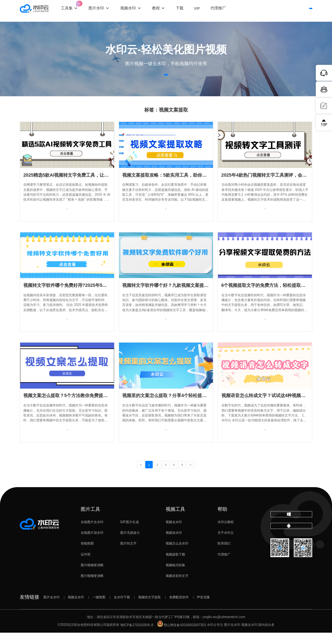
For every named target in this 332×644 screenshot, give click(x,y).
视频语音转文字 (177, 587)
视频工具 (175, 520)
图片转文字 (128, 555)
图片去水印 (52, 609)
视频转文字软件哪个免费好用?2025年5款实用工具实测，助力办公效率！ (97, 297)
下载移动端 (291, 547)
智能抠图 (87, 555)
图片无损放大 (130, 544)
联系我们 (224, 555)
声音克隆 (203, 609)
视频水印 (136, 11)
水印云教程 (226, 533)
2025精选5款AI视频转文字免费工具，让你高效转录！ (77, 186)
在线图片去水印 (92, 533)
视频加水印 (174, 544)
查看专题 (67, 224)
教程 (164, 11)
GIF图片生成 (130, 533)
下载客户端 (299, 11)
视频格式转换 (175, 577)
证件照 (86, 566)
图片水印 (105, 11)
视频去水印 (174, 533)
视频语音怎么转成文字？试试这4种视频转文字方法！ (275, 407)
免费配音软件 (179, 609)
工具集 (78, 7)
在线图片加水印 (92, 544)
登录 (272, 11)
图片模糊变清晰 (92, 577)
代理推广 (224, 566)
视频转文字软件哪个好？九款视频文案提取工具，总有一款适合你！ (190, 297)
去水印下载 (122, 609)
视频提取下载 (175, 566)
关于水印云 (226, 544)
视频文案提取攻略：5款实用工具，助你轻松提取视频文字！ (183, 186)
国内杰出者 (266, 636)
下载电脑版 (291, 529)
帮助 (222, 520)
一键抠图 (99, 609)
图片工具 (90, 520)
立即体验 (166, 80)
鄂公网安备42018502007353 (182, 636)
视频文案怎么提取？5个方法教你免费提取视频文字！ (77, 407)
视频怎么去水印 (177, 555)
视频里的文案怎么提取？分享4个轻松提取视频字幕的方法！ (183, 407)
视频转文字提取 (149, 609)
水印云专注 (215, 636)
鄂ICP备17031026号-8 (137, 636)
